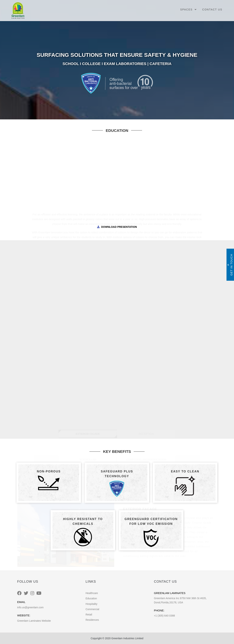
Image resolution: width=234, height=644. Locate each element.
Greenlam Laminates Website (34, 621)
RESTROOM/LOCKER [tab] (146, 296)
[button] (25, 358)
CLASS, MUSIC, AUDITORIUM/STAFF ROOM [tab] (146, 270)
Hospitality (91, 604)
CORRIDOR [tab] (88, 270)
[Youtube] (39, 593)
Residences (92, 620)
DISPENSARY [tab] (117, 309)
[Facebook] (19, 593)
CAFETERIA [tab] (88, 296)
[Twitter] (26, 593)
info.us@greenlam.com (30, 607)
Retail (89, 615)
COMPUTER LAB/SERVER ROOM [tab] (146, 283)
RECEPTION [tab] (146, 257)
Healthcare (92, 593)
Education (91, 598)
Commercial (92, 609)
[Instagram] (32, 593)
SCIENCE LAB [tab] (88, 283)
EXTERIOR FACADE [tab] (88, 257)
